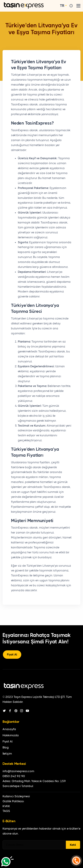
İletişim (7, 754)
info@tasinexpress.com (18, 771)
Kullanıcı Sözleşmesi (16, 796)
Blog (6, 747)
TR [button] (62, 6)
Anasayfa (9, 729)
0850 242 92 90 (14, 776)
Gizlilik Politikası (13, 801)
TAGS (6, 811)
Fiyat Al (12, 654)
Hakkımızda (11, 735)
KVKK (6, 806)
